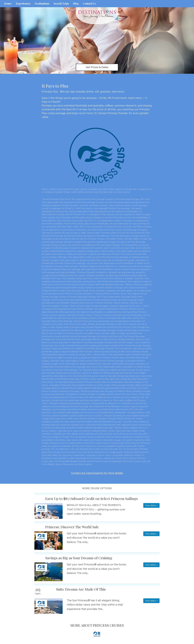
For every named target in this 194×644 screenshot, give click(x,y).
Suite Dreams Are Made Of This (81, 589)
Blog (76, 4)
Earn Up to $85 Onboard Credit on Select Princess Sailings (92, 498)
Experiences (23, 4)
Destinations (42, 4)
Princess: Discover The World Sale (72, 527)
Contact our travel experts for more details (97, 473)
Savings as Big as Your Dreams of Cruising (79, 558)
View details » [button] (151, 505)
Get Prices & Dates (97, 67)
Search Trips (61, 4)
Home (8, 4)
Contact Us (89, 4)
